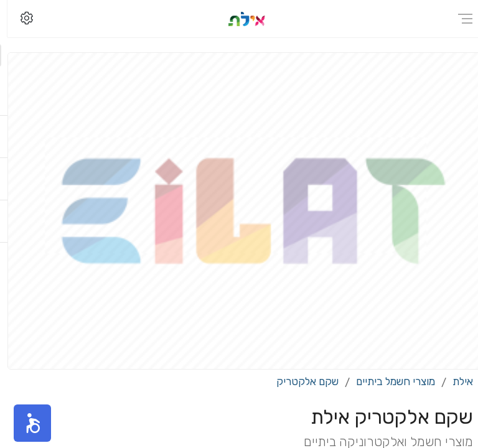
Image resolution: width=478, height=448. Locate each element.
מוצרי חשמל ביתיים (388, 381)
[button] (25, 423)
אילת (455, 381)
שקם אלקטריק (300, 381)
